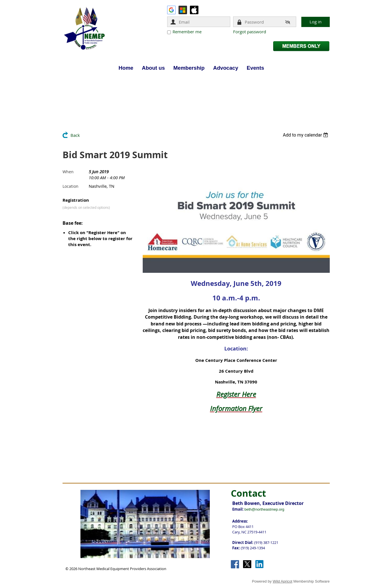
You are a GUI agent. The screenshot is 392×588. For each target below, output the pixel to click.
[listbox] (306, 135)
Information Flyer (236, 408)
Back (75, 135)
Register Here (236, 394)
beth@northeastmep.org (264, 509)
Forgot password (250, 32)
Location (70, 186)
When (68, 172)
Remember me (187, 32)
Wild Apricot (282, 581)
